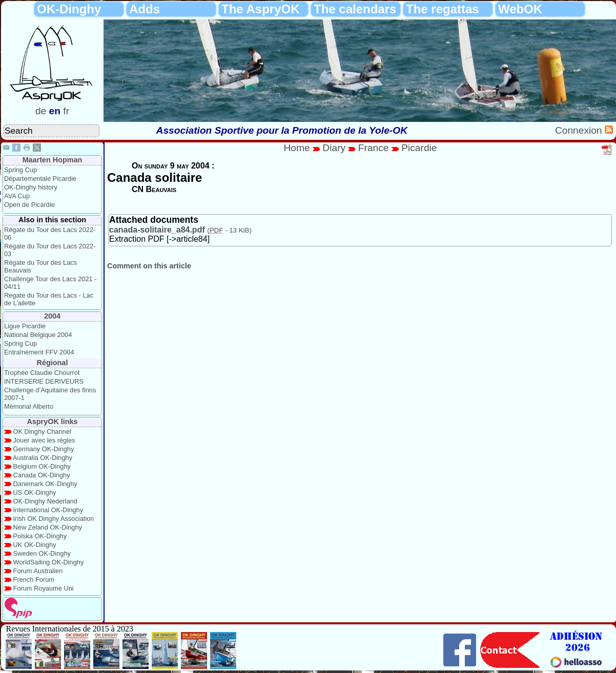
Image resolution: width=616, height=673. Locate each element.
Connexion (580, 130)
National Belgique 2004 (38, 335)
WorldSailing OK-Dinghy (49, 562)
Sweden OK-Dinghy (42, 553)
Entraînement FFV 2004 (39, 352)
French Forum (34, 580)
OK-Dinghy (69, 9)
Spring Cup (20, 170)
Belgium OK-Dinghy (42, 466)
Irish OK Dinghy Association (54, 519)
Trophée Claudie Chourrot (42, 373)
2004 (52, 316)
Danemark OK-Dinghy (45, 484)
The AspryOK (260, 9)
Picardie (419, 148)
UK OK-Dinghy (35, 545)
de (41, 111)
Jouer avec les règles (44, 440)
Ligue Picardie (25, 326)
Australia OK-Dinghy (43, 458)
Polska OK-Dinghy (40, 536)
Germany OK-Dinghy (44, 449)
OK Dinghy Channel (42, 432)
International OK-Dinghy (48, 510)
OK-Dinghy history (31, 187)
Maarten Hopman (53, 160)
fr (66, 111)
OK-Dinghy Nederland (45, 501)
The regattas (443, 9)
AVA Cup (17, 196)
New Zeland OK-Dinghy (48, 527)
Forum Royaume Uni (44, 588)
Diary (335, 148)
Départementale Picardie (40, 178)
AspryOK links (52, 422)
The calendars (355, 9)
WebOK (520, 9)
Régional (53, 363)
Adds (145, 9)
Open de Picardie (29, 205)
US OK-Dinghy (35, 492)
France (374, 148)
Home (296, 148)
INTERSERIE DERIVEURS (44, 381)
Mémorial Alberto (29, 406)
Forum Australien (38, 571)
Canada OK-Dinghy (42, 475)
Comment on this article (149, 266)
